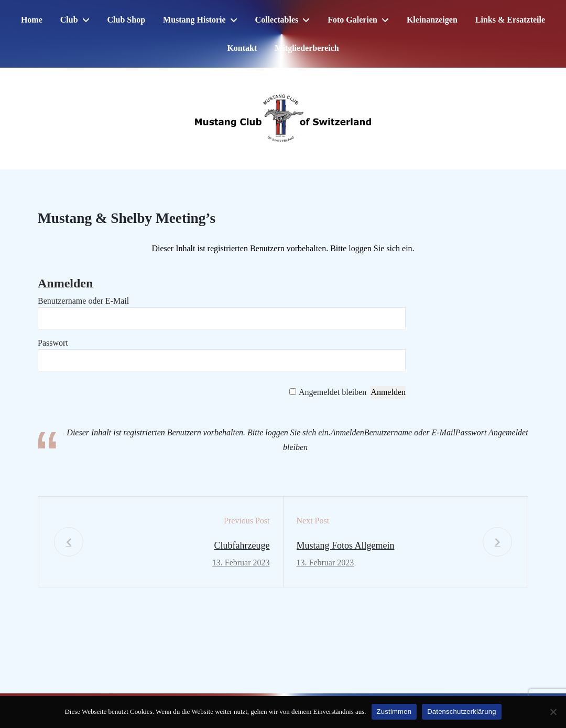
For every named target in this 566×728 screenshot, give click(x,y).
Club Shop (127, 20)
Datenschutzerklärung (461, 711)
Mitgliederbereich (307, 48)
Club (69, 20)
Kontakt (242, 48)
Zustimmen (394, 711)
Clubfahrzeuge (242, 545)
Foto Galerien (352, 20)
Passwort (53, 343)
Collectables (277, 20)
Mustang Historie (194, 20)
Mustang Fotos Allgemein (346, 545)
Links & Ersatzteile (510, 20)
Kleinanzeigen (432, 20)
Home (32, 20)
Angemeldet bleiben (333, 392)
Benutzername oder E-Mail (83, 301)
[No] (553, 712)
